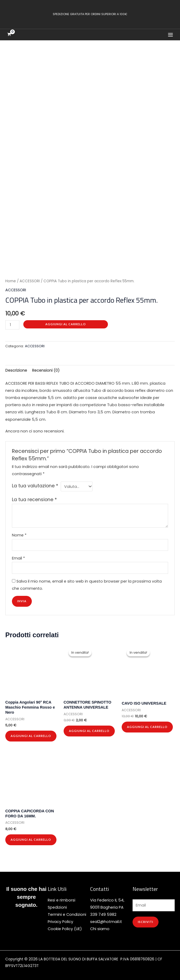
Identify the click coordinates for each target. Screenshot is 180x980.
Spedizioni (57, 905)
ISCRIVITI (146, 919)
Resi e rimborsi (62, 898)
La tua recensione (34, 497)
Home (11, 279)
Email (18, 556)
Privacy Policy (60, 919)
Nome (19, 533)
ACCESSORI (30, 279)
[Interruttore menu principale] (170, 35)
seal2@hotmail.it (106, 919)
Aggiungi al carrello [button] (31, 733)
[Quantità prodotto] (12, 322)
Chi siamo (100, 926)
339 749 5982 (103, 912)
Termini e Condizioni (67, 912)
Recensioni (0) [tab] (46, 368)
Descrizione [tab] (16, 368)
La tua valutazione (35, 483)
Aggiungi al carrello (66, 322)
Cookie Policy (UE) (65, 926)
